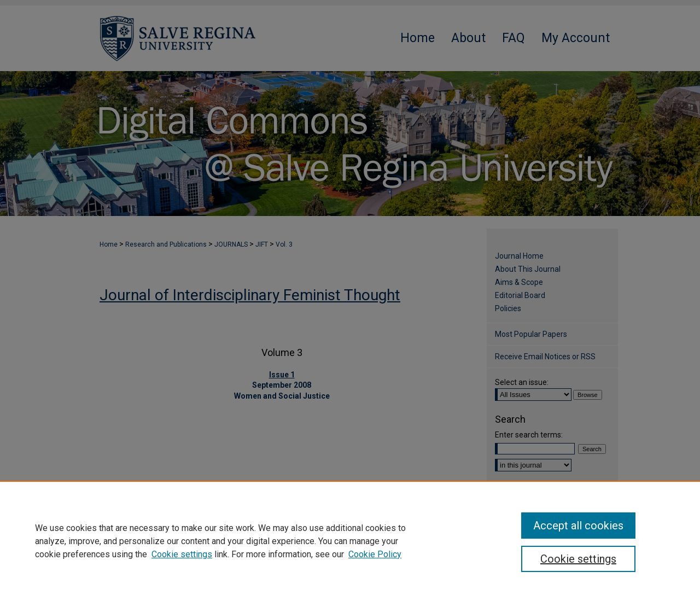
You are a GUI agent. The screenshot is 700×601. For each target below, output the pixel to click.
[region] (350, 541)
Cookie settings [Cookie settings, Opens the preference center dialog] (578, 559)
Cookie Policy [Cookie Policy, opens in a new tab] (375, 554)
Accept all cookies (578, 526)
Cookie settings (182, 554)
